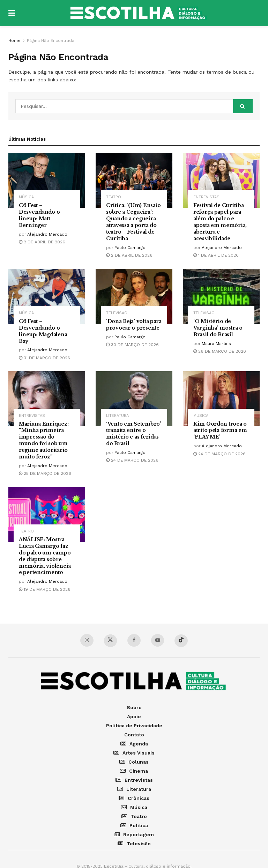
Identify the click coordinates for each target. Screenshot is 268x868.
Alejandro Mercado (47, 234)
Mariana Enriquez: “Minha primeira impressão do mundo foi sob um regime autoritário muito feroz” (44, 440)
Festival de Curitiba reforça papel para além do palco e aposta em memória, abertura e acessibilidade (220, 222)
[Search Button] (243, 106)
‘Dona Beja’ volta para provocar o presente (134, 325)
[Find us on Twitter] (110, 641)
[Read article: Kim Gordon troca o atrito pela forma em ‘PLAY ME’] (221, 399)
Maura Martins (216, 344)
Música (26, 197)
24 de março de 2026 (132, 460)
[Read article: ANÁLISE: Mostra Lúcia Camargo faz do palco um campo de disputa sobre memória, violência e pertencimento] (47, 514)
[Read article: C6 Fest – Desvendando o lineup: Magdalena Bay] (47, 296)
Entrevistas (206, 197)
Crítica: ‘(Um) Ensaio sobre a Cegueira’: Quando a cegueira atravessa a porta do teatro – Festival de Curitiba (133, 222)
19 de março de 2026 (45, 589)
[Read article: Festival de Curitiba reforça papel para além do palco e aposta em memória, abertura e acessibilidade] (221, 180)
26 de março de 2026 (220, 351)
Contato (134, 735)
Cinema (134, 771)
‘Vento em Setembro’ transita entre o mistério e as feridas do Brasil (134, 434)
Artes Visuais (134, 753)
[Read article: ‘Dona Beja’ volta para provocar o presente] (134, 296)
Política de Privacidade (134, 726)
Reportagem (134, 835)
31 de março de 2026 (44, 358)
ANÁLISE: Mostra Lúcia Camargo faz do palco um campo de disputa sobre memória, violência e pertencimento (45, 556)
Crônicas (134, 799)
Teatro (114, 197)
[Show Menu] (12, 13)
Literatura (117, 416)
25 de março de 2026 (45, 473)
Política (134, 826)
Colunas (134, 762)
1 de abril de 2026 (216, 255)
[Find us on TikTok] (181, 641)
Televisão (117, 313)
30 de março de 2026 (132, 345)
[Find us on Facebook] (134, 640)
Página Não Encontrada (51, 41)
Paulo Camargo (130, 248)
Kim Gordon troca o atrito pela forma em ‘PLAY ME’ (220, 431)
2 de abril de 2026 (42, 242)
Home (14, 41)
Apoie (134, 717)
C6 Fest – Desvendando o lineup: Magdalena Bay (43, 331)
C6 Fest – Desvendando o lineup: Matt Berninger (39, 215)
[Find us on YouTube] (158, 640)
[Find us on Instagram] (87, 640)
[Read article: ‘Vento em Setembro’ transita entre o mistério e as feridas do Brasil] (134, 399)
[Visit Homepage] (139, 13)
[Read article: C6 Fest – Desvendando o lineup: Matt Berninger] (47, 180)
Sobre (134, 708)
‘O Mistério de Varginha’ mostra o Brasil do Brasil (218, 328)
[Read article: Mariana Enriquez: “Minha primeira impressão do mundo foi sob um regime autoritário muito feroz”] (47, 399)
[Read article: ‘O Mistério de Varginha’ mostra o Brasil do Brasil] (221, 296)
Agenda (134, 744)
